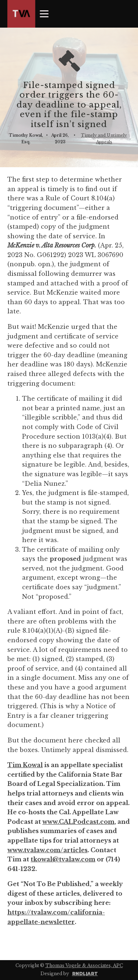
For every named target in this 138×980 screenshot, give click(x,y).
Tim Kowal (25, 765)
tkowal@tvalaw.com (63, 859)
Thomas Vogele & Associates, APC (84, 965)
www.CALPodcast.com (78, 822)
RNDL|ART (85, 974)
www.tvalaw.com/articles (47, 850)
